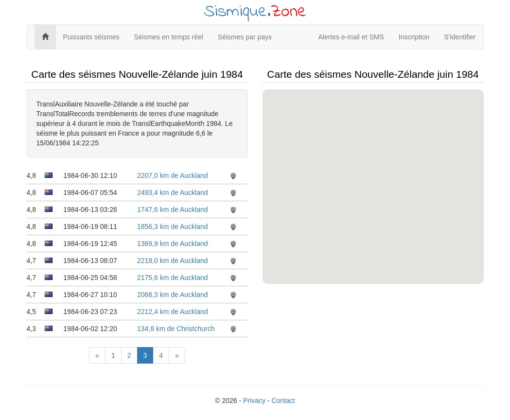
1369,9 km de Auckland (173, 244)
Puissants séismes (91, 37)
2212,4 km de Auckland (173, 312)
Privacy (254, 401)
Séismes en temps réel (168, 37)
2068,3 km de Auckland (173, 295)
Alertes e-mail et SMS (351, 37)
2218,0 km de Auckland (173, 261)
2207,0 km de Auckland (173, 175)
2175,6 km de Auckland (173, 278)
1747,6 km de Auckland (173, 210)
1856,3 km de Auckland (173, 227)
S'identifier (460, 37)
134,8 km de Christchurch (176, 329)
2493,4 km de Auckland (173, 192)
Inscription (414, 37)
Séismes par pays (245, 37)
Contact (283, 401)
